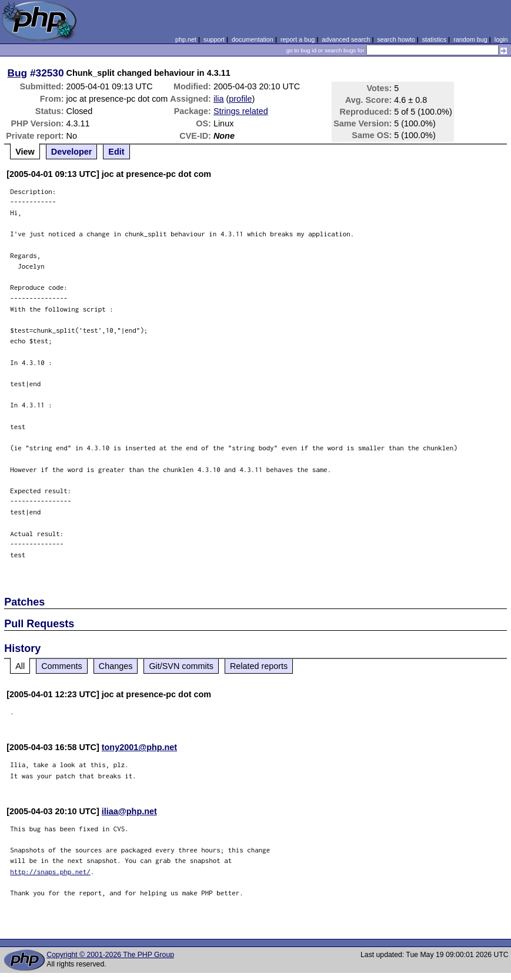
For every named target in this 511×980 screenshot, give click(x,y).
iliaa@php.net (129, 811)
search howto (396, 39)
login (501, 39)
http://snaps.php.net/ (50, 872)
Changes (116, 666)
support (214, 39)
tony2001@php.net (139, 747)
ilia (219, 99)
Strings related (241, 111)
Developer (72, 152)
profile (240, 99)
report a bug (298, 39)
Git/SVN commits (181, 666)
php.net (186, 39)
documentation (253, 39)
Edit (116, 152)
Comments (62, 666)
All (20, 666)
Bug (18, 73)
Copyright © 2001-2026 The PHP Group (110, 955)
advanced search (346, 39)
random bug (470, 39)
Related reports (259, 666)
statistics (434, 39)
